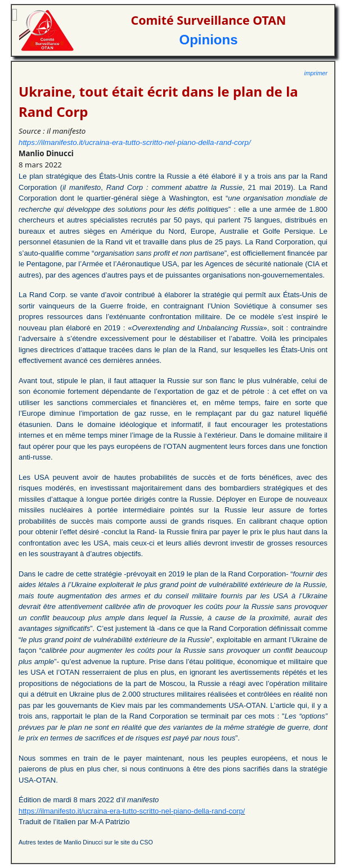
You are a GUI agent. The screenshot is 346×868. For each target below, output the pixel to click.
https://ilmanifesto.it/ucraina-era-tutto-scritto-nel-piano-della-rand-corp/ (135, 142)
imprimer (316, 73)
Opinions (209, 40)
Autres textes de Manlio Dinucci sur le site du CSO (86, 842)
